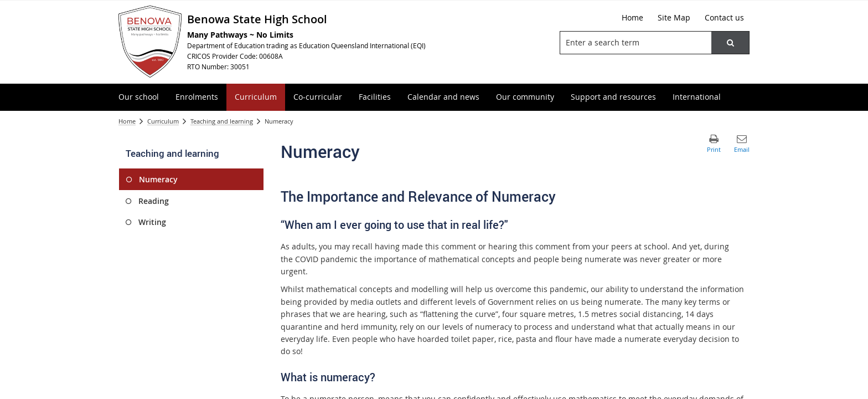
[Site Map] (674, 18)
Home (127, 121)
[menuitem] (139, 97)
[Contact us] (724, 18)
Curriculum (163, 121)
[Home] (632, 18)
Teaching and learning (222, 121)
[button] (730, 43)
